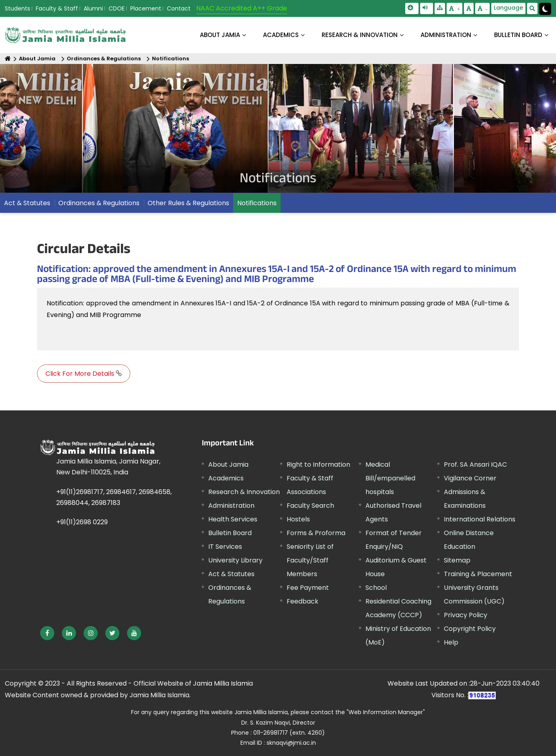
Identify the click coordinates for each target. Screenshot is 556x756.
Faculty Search (310, 506)
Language (508, 8)
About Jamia (220, 35)
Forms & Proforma (316, 533)
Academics (226, 478)
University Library (235, 560)
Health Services (233, 519)
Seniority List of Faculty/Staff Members (310, 560)
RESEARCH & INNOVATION (360, 35)
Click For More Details (84, 374)
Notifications (170, 59)
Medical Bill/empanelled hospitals (390, 478)
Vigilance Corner (470, 478)
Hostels (298, 519)
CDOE (117, 8)
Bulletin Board (230, 533)
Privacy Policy (466, 615)
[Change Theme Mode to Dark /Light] (545, 9)
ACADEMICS (281, 35)
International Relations (480, 519)
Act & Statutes (27, 203)
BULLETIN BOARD (518, 35)
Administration (231, 506)
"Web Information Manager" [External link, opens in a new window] (386, 712)
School (376, 588)
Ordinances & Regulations (104, 59)
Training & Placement (478, 574)
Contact (179, 8)
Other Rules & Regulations (188, 203)
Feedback (303, 601)
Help (451, 642)
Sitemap (457, 560)
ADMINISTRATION (446, 35)
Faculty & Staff (57, 8)
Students (17, 8)
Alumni (93, 8)
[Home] (8, 59)
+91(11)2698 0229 (82, 522)
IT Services (225, 547)
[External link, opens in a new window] (47, 633)
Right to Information (318, 465)
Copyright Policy (470, 629)
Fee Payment (308, 588)
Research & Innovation (244, 492)
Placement (146, 8)
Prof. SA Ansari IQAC (475, 465)
